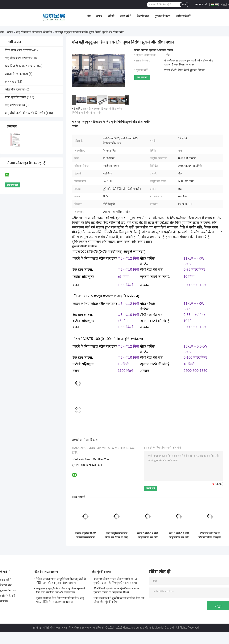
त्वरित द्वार (10, 82)
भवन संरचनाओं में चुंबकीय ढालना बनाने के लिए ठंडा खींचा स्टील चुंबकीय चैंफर (119, 600)
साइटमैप (4, 601)
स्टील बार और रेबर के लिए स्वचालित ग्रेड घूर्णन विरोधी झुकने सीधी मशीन (210, 535)
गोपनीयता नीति (40, 628)
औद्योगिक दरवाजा (15, 89)
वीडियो (111, 16)
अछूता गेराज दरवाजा (16, 74)
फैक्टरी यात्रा (143, 16)
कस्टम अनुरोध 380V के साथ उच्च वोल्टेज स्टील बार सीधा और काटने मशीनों (85, 535)
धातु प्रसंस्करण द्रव (15, 105)
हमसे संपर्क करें (183, 16)
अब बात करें (201, 4)
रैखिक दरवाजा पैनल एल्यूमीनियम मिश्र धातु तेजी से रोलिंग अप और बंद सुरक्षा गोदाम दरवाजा (61, 581)
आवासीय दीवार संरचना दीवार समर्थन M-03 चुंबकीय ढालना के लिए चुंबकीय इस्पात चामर (115, 581)
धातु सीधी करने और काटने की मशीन (34, 32)
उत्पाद (99, 16)
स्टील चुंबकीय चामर (15, 97)
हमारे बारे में (126, 16)
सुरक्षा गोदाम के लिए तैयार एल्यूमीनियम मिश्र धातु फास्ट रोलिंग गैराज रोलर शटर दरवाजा (60, 600)
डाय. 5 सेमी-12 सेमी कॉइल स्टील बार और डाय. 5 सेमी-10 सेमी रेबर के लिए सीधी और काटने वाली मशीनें (179, 535)
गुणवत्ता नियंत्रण (162, 16)
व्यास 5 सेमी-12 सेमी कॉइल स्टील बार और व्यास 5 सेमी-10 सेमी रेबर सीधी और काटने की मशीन (148, 535)
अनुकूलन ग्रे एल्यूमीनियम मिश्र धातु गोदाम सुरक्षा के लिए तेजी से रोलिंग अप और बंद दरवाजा (61, 590)
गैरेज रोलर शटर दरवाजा (18, 50)
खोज (184, 5)
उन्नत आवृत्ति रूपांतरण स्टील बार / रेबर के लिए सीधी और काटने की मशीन (117, 535)
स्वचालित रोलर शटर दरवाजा (21, 66)
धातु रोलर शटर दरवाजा (18, 58)
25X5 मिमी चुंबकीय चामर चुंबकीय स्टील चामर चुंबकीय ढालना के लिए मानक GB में (116, 590)
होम (89, 16)
